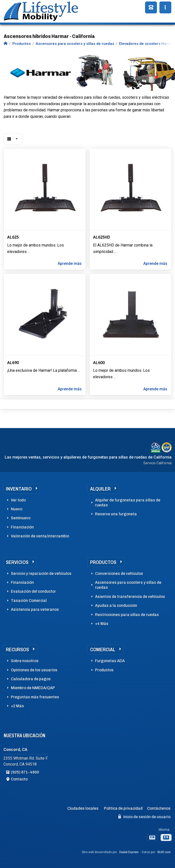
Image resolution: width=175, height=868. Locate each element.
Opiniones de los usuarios (34, 670)
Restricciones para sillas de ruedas (127, 615)
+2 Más (17, 706)
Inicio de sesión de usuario (144, 817)
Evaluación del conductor (33, 591)
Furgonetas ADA (110, 661)
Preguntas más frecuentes (35, 697)
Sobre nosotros (25, 661)
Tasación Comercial (29, 601)
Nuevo (17, 509)
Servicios (17, 562)
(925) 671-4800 (25, 772)
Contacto (19, 779)
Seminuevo (21, 518)
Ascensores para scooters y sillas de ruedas (128, 585)
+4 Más (102, 624)
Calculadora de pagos (31, 679)
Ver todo (18, 500)
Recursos (17, 650)
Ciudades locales (83, 808)
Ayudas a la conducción (116, 605)
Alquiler (100, 489)
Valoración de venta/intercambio (40, 536)
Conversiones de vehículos (119, 573)
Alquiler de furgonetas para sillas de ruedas (128, 503)
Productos (103, 562)
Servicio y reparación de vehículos (41, 573)
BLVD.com (164, 852)
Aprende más (70, 263)
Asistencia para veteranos (35, 609)
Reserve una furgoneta (116, 514)
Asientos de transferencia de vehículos (130, 597)
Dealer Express (129, 852)
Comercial (103, 650)
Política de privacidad (123, 808)
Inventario (19, 489)
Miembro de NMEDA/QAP (33, 688)
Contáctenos (159, 808)
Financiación (22, 527)
